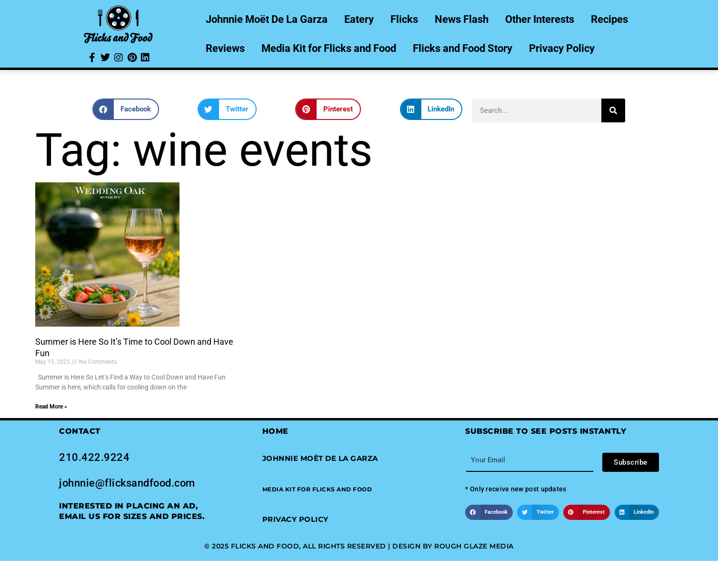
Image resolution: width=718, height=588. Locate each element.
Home (275, 431)
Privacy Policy (562, 48)
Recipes (609, 19)
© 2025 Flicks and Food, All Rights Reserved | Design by (319, 546)
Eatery (359, 19)
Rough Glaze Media (474, 546)
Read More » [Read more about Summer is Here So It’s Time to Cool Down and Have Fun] (51, 407)
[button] (126, 109)
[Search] (613, 110)
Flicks (404, 19)
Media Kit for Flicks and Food (329, 48)
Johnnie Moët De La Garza (267, 19)
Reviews (225, 48)
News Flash (462, 19)
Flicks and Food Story (463, 48)
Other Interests (540, 19)
